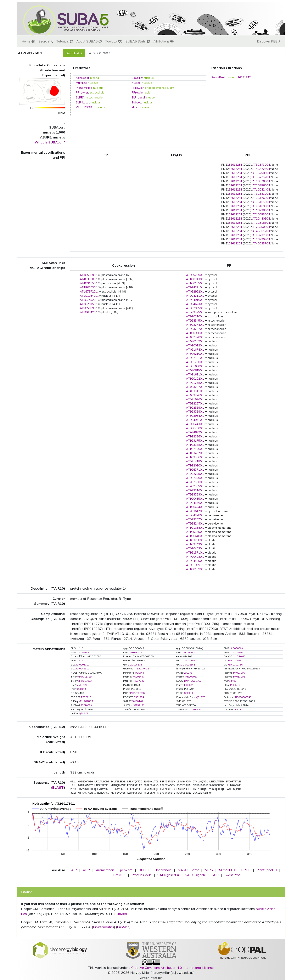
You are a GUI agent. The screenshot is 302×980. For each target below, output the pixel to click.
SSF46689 (86, 705)
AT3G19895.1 (195, 565)
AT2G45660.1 (195, 503)
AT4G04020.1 (195, 557)
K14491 (232, 681)
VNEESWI (82, 685)
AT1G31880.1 (261, 223)
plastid (95, 78)
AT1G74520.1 (89, 300)
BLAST (58, 787)
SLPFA (80, 97)
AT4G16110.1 (195, 374)
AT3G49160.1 (195, 300)
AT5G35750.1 (195, 312)
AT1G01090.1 (195, 569)
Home (28, 41)
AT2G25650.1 (261, 185)
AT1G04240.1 (261, 189)
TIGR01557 (195, 709)
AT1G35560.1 (261, 214)
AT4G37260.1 (261, 169)
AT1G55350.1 (195, 532)
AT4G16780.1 (195, 350)
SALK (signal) (195, 875)
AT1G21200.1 (195, 449)
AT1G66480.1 (195, 536)
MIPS (209, 870)
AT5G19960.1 (195, 399)
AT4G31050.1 (89, 283)
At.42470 (239, 709)
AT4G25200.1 (195, 337)
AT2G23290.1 (261, 235)
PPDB (246, 870)
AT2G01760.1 (141, 669)
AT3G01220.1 (195, 379)
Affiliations (164, 41)
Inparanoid (164, 870)
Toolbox (114, 41)
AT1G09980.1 (195, 333)
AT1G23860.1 (261, 210)
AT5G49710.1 (195, 420)
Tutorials (65, 41)
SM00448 (138, 701)
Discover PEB (269, 41)
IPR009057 (191, 677)
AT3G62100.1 (261, 194)
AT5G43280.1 (195, 515)
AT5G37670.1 (195, 519)
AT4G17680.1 (195, 383)
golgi (148, 92)
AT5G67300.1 (261, 165)
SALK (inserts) (168, 875)
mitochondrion (95, 97)
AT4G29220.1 (195, 291)
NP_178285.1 (86, 701)
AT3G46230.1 (195, 304)
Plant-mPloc (84, 88)
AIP (74, 870)
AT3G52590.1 (195, 275)
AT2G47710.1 (195, 287)
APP (86, 870)
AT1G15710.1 (195, 553)
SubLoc (136, 102)
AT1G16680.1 (195, 528)
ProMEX (119, 875)
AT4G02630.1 (89, 287)
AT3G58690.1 (89, 275)
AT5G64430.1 (195, 424)
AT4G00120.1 (261, 231)
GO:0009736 (235, 665)
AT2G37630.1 (261, 181)
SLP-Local (138, 97)
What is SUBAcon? (50, 142)
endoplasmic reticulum (160, 88)
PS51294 (139, 697)
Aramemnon (105, 870)
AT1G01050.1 (195, 283)
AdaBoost (82, 78)
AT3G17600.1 (261, 198)
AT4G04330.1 (195, 548)
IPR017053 (85, 681)
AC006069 (237, 648)
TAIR (215, 875)
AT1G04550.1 (195, 499)
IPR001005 (239, 673)
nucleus (149, 78)
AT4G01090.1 (195, 341)
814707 (83, 661)
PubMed (121, 914)
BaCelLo (137, 78)
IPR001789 (85, 677)
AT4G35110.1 (195, 391)
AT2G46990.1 (261, 206)
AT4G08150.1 (195, 370)
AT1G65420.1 (89, 312)
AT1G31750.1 (195, 441)
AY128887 (189, 652)
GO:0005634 (135, 665)
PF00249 (235, 685)
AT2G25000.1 (261, 227)
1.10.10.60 (239, 656)
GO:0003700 (82, 665)
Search (46, 41)
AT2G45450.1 (195, 321)
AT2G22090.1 (261, 239)
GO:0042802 (82, 669)
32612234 (235, 165)
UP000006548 (243, 697)
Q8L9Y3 (139, 673)
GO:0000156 (188, 661)
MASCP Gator (188, 870)
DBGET (144, 870)
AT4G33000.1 (89, 279)
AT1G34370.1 (195, 453)
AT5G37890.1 (195, 412)
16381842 (244, 77)
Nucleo (136, 83)
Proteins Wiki (141, 875)
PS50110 (86, 697)
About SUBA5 (89, 41)
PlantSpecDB (267, 870)
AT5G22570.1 (261, 177)
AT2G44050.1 (261, 219)
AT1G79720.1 (89, 291)
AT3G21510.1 (195, 358)
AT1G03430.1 (195, 279)
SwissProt (218, 77)
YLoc (135, 107)
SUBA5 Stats (138, 41)
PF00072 (188, 685)
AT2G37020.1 (195, 329)
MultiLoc (81, 83)
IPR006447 (138, 677)
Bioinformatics (104, 927)
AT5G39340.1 (195, 416)
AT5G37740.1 (195, 325)
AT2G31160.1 (195, 490)
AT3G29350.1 (195, 308)
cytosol (151, 97)
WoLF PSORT (85, 107)
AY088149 (83, 652)
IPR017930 (138, 681)
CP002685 (237, 652)
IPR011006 (239, 677)
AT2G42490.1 (195, 523)
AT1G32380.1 (195, 540)
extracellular (97, 92)
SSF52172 (139, 705)
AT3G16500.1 (261, 202)
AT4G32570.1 (261, 243)
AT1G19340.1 (89, 296)
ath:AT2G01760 (192, 681)
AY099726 (136, 652)
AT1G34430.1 (195, 544)
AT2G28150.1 (89, 304)
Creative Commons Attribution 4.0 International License (172, 968)
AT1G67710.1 (195, 470)
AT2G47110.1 (195, 296)
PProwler (138, 88)
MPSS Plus (227, 870)
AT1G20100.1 (195, 465)
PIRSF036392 (138, 693)
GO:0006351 (188, 665)
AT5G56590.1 (89, 308)
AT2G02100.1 (195, 316)
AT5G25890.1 (261, 173)
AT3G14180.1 (195, 461)
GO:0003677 (235, 661)
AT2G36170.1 (195, 511)
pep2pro (126, 870)
